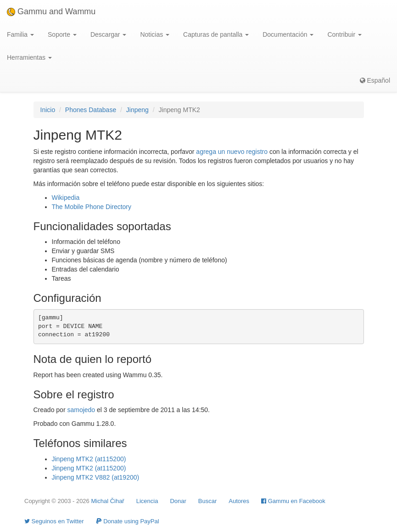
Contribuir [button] (344, 34)
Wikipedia (66, 198)
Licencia (147, 501)
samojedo (81, 410)
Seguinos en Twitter (54, 521)
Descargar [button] (108, 34)
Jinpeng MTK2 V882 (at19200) (96, 477)
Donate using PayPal (128, 521)
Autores (239, 501)
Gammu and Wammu (51, 11)
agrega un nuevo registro (232, 152)
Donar (178, 501)
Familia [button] (20, 34)
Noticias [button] (155, 34)
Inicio (48, 110)
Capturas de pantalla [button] (216, 34)
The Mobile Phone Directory (92, 207)
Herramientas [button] (29, 57)
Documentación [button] (288, 34)
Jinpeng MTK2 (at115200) (89, 459)
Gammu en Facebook (293, 501)
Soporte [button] (62, 34)
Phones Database (91, 110)
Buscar (207, 501)
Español (375, 80)
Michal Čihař (107, 501)
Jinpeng (137, 110)
